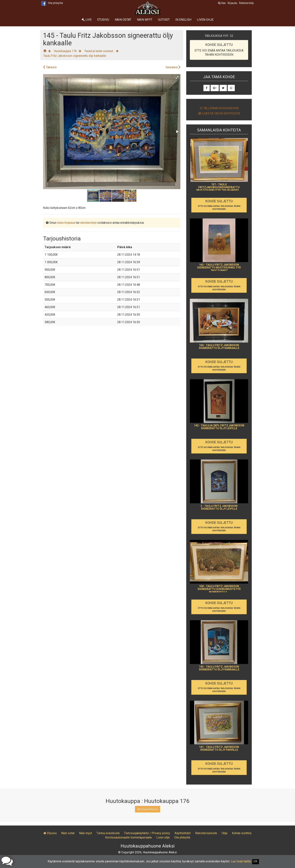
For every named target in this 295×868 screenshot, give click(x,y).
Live (87, 20)
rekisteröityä (88, 223)
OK (255, 861)
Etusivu (103, 20)
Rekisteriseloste (206, 833)
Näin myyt (145, 20)
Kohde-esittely (242, 833)
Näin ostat (123, 20)
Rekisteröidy (246, 3)
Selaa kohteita (148, 809)
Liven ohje (205, 20)
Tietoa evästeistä (108, 833)
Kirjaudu (232, 3)
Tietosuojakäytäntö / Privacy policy (147, 833)
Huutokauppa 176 (65, 51)
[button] (177, 77)
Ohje (225, 833)
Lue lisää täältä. (241, 861)
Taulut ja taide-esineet (99, 51)
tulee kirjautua (66, 223)
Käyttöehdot (183, 833)
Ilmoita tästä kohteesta (219, 113)
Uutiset (164, 20)
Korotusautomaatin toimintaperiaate (128, 837)
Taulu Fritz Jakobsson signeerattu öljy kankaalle (75, 56)
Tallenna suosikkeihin (219, 108)
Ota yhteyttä (55, 3)
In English (183, 20)
